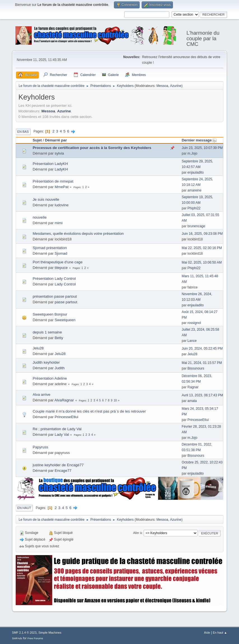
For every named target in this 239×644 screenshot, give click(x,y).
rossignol (194, 323)
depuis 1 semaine (47, 332)
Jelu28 (38, 348)
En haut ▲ (220, 633)
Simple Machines (50, 633)
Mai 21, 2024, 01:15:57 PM (202, 363)
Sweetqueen (65, 320)
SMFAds (17, 638)
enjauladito (196, 172)
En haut (24, 508)
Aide (207, 633)
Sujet (37, 140)
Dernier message (199, 140)
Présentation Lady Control (54, 279)
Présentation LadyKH (50, 164)
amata (192, 401)
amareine (195, 190)
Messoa (162, 86)
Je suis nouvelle (46, 199)
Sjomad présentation (50, 248)
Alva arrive (42, 395)
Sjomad (61, 253)
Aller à (138, 533)
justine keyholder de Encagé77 (58, 465)
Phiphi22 (194, 208)
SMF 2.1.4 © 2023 (24, 633)
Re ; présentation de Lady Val (57, 429)
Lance (192, 341)
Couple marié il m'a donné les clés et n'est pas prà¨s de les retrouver (89, 411)
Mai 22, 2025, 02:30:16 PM (202, 248)
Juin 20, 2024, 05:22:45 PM (202, 349)
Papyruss (41, 447)
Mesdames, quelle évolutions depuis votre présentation (78, 234)
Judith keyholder (46, 362)
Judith (60, 368)
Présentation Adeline (50, 378)
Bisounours (196, 368)
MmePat (62, 187)
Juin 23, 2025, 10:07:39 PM (202, 148)
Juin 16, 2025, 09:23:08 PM (202, 234)
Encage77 (63, 471)
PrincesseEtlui (66, 417)
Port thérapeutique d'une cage (58, 262)
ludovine (62, 205)
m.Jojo (192, 153)
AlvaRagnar (64, 400)
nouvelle (40, 217)
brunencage (196, 226)
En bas (23, 132)
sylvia (59, 153)
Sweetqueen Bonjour (50, 314)
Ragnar (193, 387)
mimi (58, 223)
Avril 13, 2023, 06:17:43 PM (202, 395)
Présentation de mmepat (53, 181)
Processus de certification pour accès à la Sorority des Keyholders (92, 148)
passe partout (66, 302)
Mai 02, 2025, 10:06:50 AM (202, 262)
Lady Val (62, 435)
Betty (59, 338)
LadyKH (61, 169)
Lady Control (65, 284)
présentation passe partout (55, 296)
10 (115, 400)
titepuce (61, 268)
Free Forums (35, 638)
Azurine (176, 86)
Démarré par (56, 140)
